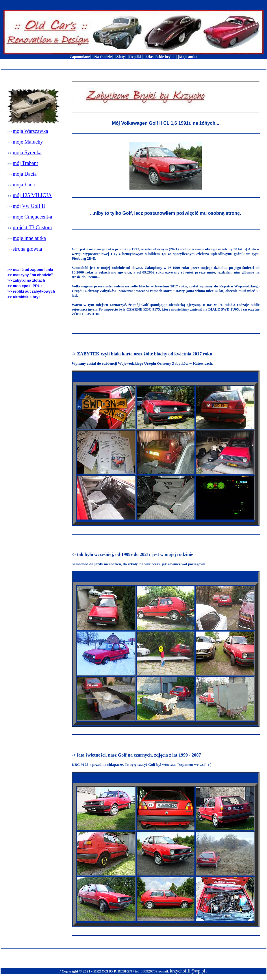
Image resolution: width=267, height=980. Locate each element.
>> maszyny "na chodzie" (30, 275)
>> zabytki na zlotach (26, 280)
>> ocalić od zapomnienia (30, 270)
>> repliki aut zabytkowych (31, 291)
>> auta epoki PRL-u (26, 286)
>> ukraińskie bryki (25, 297)
